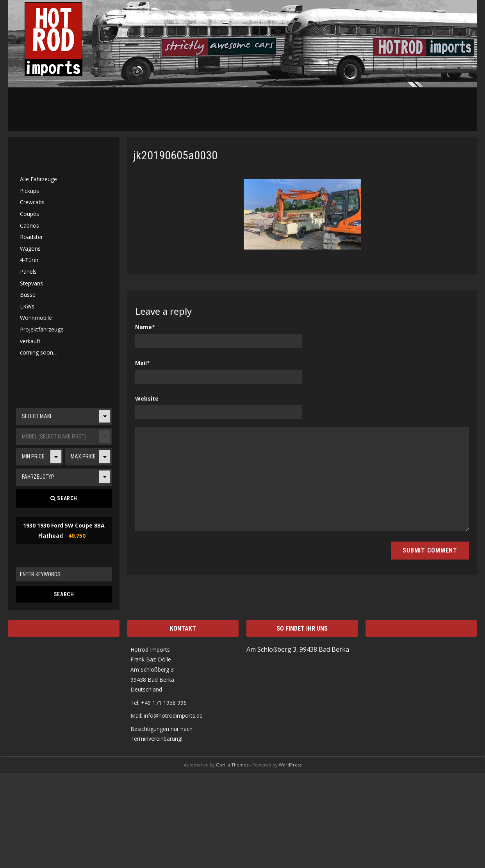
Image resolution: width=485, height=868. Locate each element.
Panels (28, 272)
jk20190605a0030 (175, 155)
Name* (145, 327)
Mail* (143, 363)
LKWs (27, 306)
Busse (28, 295)
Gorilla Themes (232, 765)
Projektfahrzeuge (42, 329)
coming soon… (39, 352)
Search (64, 498)
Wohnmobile (36, 318)
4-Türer (29, 260)
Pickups (29, 191)
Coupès (29, 214)
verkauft (30, 341)
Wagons (30, 249)
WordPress (290, 765)
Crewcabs (32, 202)
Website (147, 398)
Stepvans (31, 283)
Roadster (31, 237)
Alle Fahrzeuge (38, 179)
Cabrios (29, 225)
